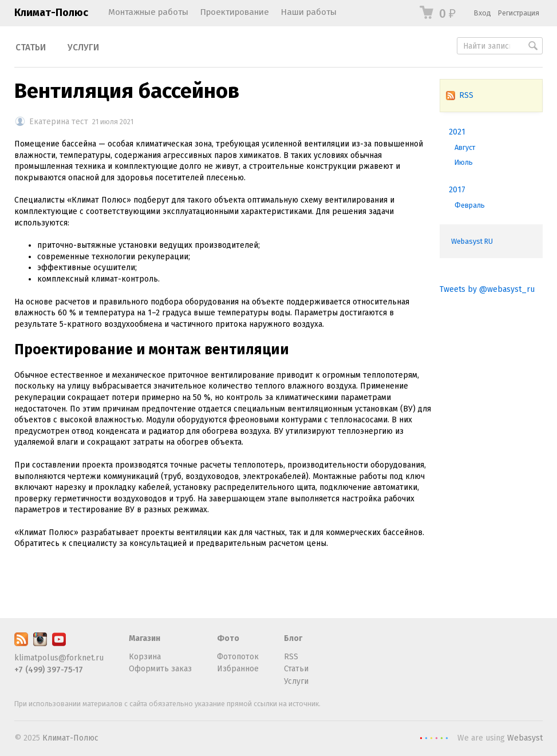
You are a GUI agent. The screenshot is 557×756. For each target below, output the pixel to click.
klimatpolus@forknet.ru (59, 658)
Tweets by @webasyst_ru (487, 289)
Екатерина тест (59, 122)
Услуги (83, 48)
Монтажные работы (148, 12)
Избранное (238, 669)
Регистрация (519, 13)
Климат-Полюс (51, 13)
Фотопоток (238, 657)
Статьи (31, 48)
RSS (460, 95)
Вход (483, 13)
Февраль (470, 205)
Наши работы (309, 12)
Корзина (145, 657)
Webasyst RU (472, 241)
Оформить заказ (160, 669)
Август (465, 147)
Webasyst (525, 738)
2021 (457, 132)
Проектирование (234, 12)
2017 (457, 190)
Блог (293, 638)
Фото (228, 638)
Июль (464, 162)
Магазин (145, 638)
